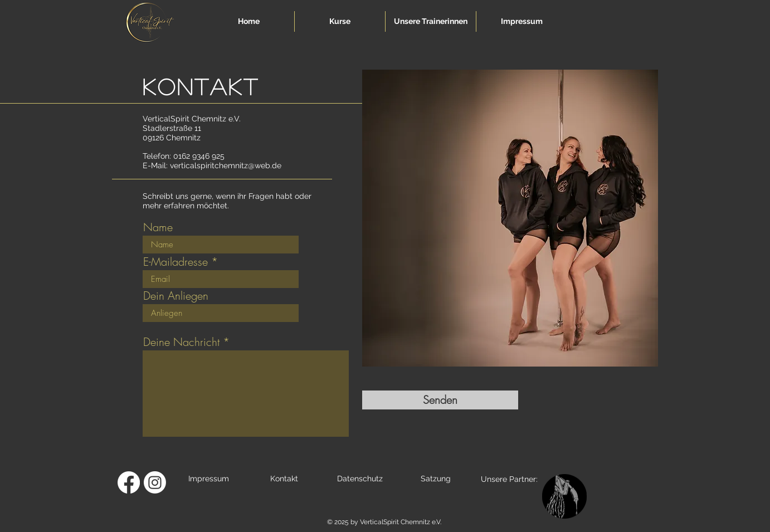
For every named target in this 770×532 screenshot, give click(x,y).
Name (158, 227)
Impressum (209, 479)
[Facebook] (129, 482)
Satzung (436, 479)
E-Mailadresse (176, 262)
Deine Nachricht (181, 342)
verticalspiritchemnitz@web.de (226, 165)
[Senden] (440, 400)
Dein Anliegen (176, 296)
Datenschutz (360, 479)
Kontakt (284, 479)
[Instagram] (155, 482)
